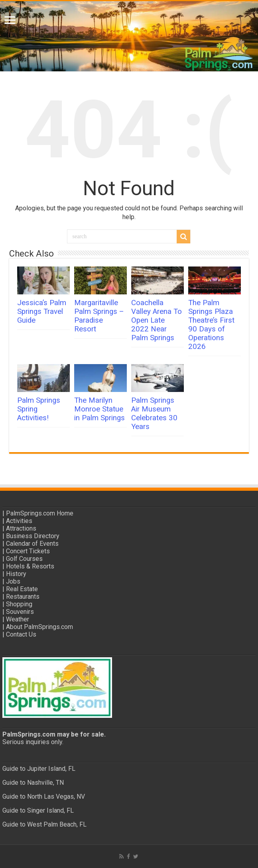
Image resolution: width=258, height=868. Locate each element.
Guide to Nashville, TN (33, 783)
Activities (19, 521)
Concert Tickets (28, 551)
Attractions (21, 528)
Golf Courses (24, 559)
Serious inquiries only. (33, 742)
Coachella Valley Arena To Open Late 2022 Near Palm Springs (157, 320)
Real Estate (22, 589)
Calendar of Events (32, 544)
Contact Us (21, 634)
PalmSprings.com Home (40, 513)
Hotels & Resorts (30, 566)
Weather (18, 619)
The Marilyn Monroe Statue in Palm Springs (99, 409)
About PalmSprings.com (39, 627)
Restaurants (23, 597)
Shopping (19, 604)
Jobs (13, 581)
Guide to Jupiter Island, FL (39, 769)
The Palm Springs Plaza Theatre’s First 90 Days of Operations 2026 (211, 325)
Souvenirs (20, 612)
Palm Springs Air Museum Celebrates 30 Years (154, 413)
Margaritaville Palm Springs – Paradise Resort (99, 316)
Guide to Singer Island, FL (38, 810)
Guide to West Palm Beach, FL (44, 824)
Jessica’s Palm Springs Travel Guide (42, 312)
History (16, 574)
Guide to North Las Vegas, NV (44, 796)
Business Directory (33, 536)
